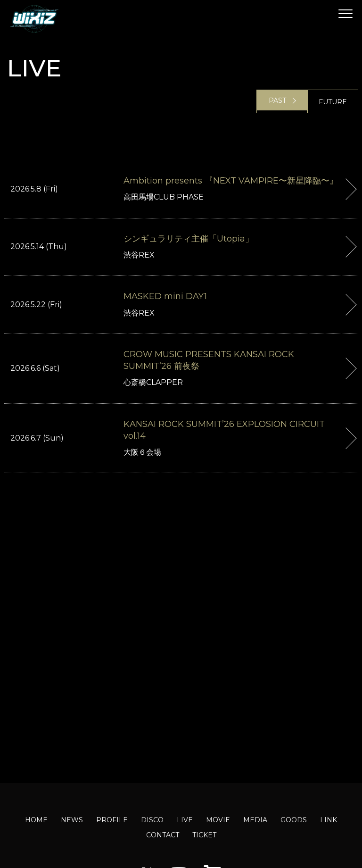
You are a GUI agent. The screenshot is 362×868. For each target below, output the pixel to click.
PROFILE (112, 820)
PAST (277, 102)
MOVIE (218, 820)
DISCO (152, 820)
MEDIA (255, 820)
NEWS (72, 820)
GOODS (294, 820)
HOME (36, 820)
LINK (329, 820)
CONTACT (163, 835)
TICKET (204, 835)
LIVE (185, 820)
